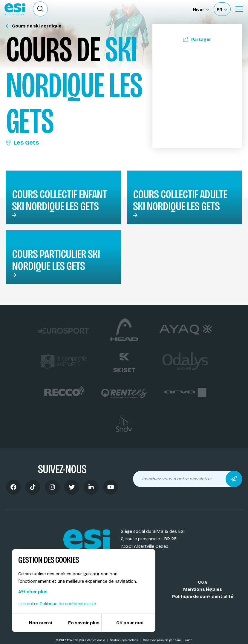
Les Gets (22, 142)
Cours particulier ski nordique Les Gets (56, 260)
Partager (197, 39)
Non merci (40, 623)
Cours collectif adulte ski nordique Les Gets (180, 200)
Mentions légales (203, 589)
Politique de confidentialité (203, 597)
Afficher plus (33, 592)
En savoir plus (84, 623)
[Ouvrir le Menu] (239, 9)
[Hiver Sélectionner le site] (201, 9)
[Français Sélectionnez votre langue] (222, 9)
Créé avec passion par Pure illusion (168, 640)
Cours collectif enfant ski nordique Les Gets (59, 200)
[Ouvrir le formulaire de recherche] (40, 9)
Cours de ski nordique (34, 26)
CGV (203, 582)
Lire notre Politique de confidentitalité (57, 604)
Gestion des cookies (124, 640)
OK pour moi (130, 623)
